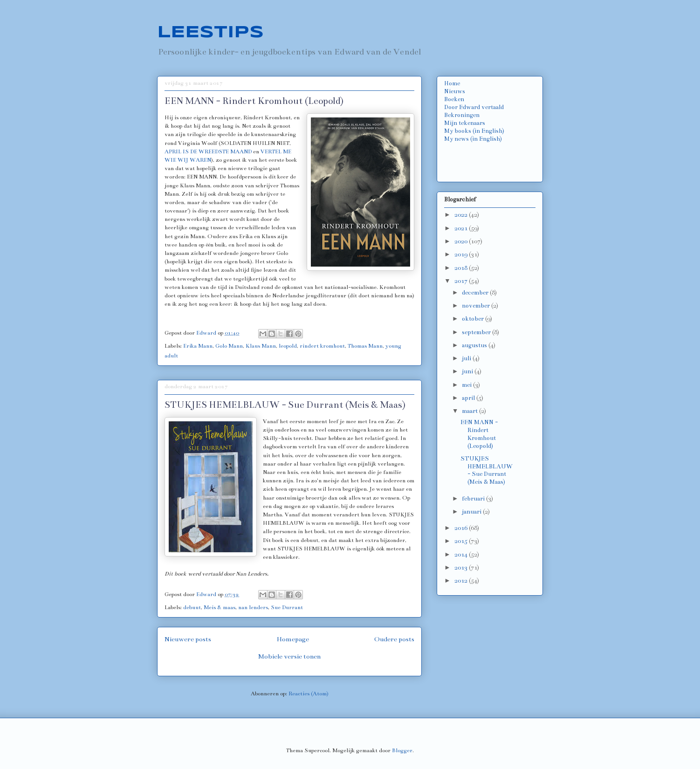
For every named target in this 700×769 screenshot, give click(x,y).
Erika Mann (198, 346)
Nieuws (455, 91)
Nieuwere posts (188, 639)
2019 (462, 254)
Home (452, 83)
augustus (475, 345)
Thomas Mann (365, 346)
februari (474, 499)
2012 (462, 581)
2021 (462, 228)
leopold (288, 346)
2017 (462, 281)
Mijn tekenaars (465, 123)
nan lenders (253, 607)
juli (467, 358)
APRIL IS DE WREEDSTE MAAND (208, 151)
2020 (462, 241)
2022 (462, 215)
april (469, 398)
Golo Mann (229, 346)
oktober (474, 319)
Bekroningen (462, 115)
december (476, 293)
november (477, 306)
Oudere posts (394, 639)
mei (467, 385)
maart (470, 411)
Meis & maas (220, 607)
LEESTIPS (210, 33)
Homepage (293, 639)
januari (472, 512)
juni (468, 371)
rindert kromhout (322, 346)
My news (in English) (473, 139)
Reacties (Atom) (309, 693)
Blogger (402, 750)
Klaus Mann (261, 346)
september (477, 332)
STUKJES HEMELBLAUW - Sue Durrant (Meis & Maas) (285, 405)
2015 (462, 541)
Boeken (454, 99)
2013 (462, 568)
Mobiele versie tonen (289, 656)
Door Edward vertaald (474, 107)
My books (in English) (474, 131)
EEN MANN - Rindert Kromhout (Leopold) (254, 101)
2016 (462, 528)
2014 (462, 555)
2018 (462, 268)
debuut (192, 607)
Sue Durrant (287, 607)
